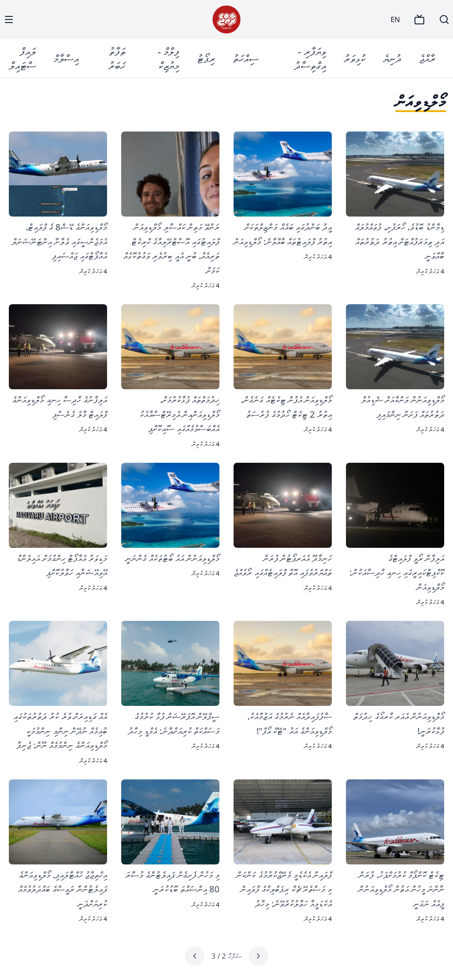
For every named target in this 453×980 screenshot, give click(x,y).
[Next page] (195, 956)
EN (395, 19)
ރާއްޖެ (427, 58)
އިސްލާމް (66, 58)
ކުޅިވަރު (355, 58)
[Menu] (9, 19)
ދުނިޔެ (392, 58)
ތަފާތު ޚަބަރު (117, 58)
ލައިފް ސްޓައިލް (23, 58)
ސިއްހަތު (246, 58)
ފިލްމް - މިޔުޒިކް (168, 58)
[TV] (419, 19)
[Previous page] (258, 956)
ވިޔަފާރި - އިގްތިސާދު (310, 58)
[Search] (444, 19)
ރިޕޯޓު (206, 58)
